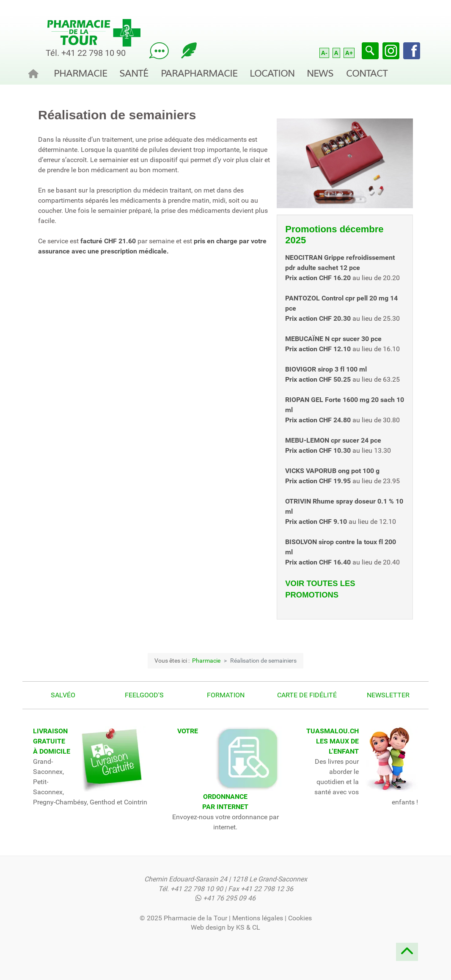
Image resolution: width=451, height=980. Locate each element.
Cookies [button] (300, 918)
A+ (349, 53)
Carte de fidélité (307, 695)
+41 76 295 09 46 (229, 898)
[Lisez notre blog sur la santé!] (189, 50)
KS (240, 927)
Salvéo (63, 695)
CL (256, 927)
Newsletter (388, 695)
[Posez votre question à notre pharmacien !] (159, 50)
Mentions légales (258, 918)
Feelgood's (144, 695)
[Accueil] (36, 72)
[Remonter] (407, 954)
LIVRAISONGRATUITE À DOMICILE (52, 741)
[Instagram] (391, 50)
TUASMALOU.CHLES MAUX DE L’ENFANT (333, 741)
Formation (226, 695)
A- (324, 53)
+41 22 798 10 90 (93, 53)
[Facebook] (412, 50)
